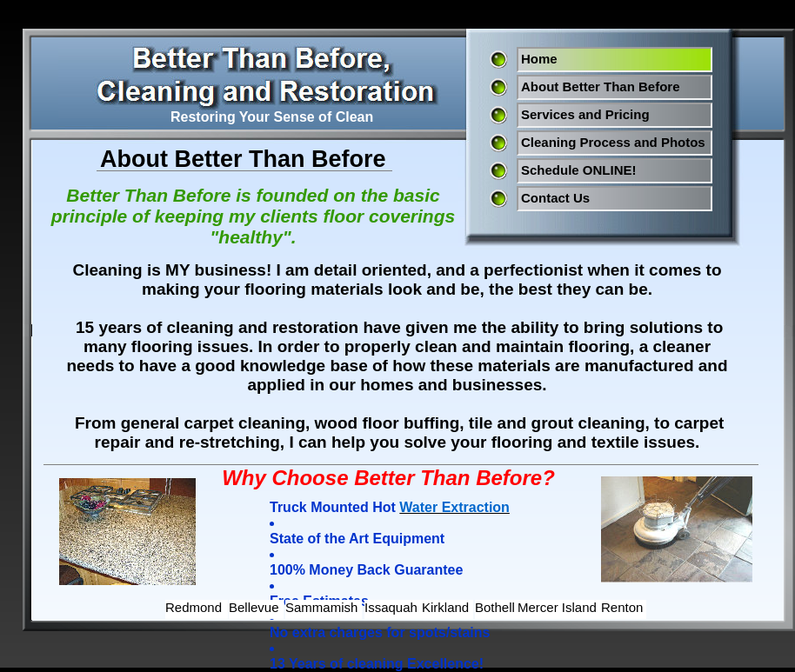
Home (539, 59)
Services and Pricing (585, 114)
